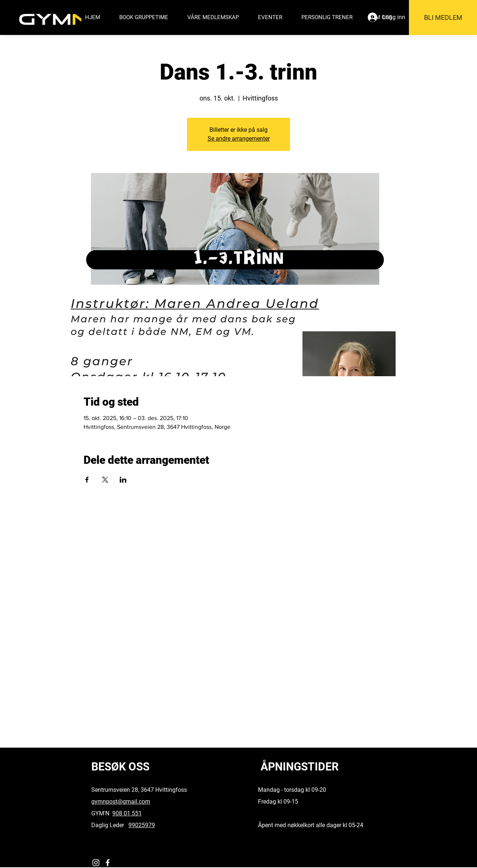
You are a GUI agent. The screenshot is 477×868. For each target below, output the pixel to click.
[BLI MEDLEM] (443, 17)
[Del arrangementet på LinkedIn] (123, 480)
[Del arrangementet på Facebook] (87, 480)
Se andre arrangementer (239, 139)
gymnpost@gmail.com (121, 802)
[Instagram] (96, 863)
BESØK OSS (120, 767)
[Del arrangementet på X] (105, 480)
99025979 (142, 825)
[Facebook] (108, 863)
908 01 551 (127, 813)
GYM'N (102, 813)
